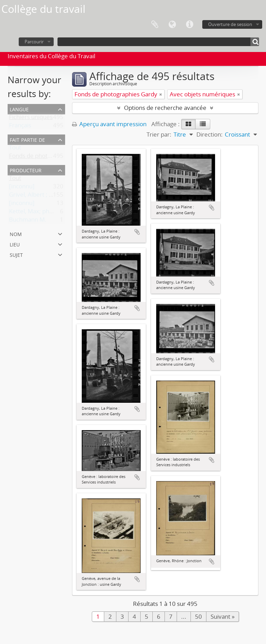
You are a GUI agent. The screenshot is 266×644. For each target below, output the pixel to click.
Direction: (210, 134)
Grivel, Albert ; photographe (46, 196)
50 (198, 616)
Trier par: (159, 134)
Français (20, 127)
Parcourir (34, 42)
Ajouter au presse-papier (137, 232)
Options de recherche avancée (165, 108)
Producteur (26, 170)
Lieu (15, 244)
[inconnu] (22, 188)
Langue (172, 25)
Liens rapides (189, 25)
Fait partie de (27, 139)
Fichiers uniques (31, 118)
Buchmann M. (28, 221)
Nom (16, 233)
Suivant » (223, 616)
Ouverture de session (230, 24)
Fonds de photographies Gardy (50, 157)
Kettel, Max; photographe (43, 213)
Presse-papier (155, 25)
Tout (15, 149)
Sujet (16, 254)
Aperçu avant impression (109, 124)
